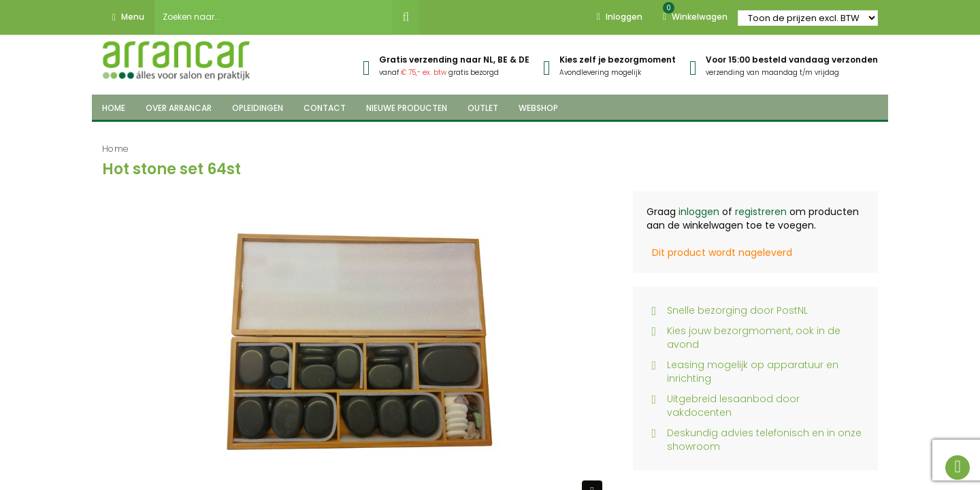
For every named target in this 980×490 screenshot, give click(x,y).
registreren (761, 212)
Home (115, 149)
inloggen (699, 212)
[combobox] (274, 17)
